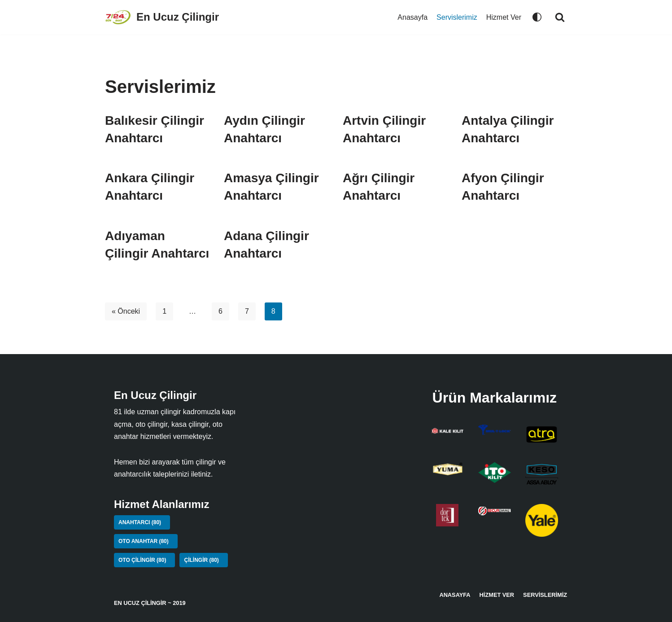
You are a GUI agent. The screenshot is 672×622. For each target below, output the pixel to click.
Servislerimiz (457, 17)
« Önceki (126, 311)
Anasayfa (412, 17)
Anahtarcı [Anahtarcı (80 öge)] (140, 522)
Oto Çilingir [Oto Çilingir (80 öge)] (142, 560)
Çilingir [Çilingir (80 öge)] (201, 560)
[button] (560, 17)
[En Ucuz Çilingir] (162, 17)
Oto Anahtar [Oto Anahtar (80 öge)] (144, 541)
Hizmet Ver (504, 17)
